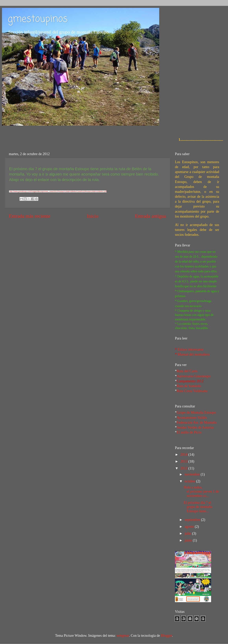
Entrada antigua (150, 216)
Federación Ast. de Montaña (197, 423)
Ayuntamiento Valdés (192, 418)
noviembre (193, 474)
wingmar (123, 636)
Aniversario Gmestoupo (194, 376)
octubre (190, 481)
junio (189, 540)
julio (188, 533)
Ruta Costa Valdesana (192, 391)
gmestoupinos (38, 19)
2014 (184, 455)
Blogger (166, 636)
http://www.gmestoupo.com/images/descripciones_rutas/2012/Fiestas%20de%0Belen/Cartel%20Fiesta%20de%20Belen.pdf (58, 191)
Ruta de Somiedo (189, 386)
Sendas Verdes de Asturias (195, 427)
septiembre (193, 520)
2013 (184, 461)
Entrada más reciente (30, 216)
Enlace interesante (191, 349)
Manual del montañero (194, 354)
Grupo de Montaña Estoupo (196, 413)
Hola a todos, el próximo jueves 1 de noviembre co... (201, 492)
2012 (184, 468)
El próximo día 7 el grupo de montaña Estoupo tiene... (198, 507)
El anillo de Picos (189, 432)
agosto (190, 527)
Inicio (93, 216)
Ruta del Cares (187, 371)
